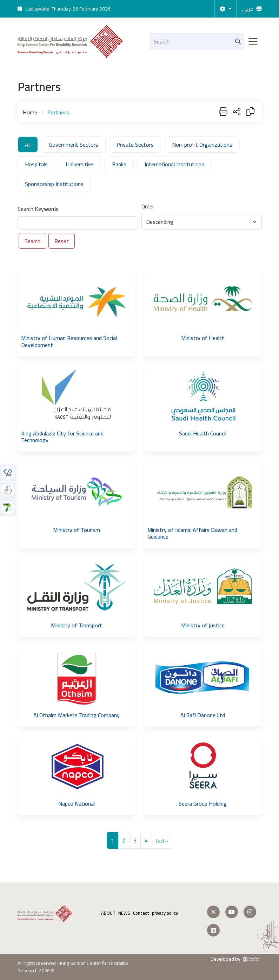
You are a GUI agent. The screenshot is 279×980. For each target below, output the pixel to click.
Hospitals (36, 164)
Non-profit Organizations (202, 145)
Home (30, 112)
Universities (80, 164)
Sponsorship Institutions (54, 184)
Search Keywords (38, 209)
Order (148, 206)
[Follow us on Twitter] (213, 912)
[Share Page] (237, 112)
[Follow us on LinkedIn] (213, 930)
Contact (141, 913)
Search (32, 241)
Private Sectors (135, 145)
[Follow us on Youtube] (232, 912)
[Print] (223, 112)
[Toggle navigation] (253, 42)
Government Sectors (74, 145)
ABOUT (108, 913)
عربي (248, 9)
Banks (119, 164)
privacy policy (165, 913)
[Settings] (225, 9)
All (28, 145)
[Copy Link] (250, 112)
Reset (62, 241)
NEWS (124, 913)
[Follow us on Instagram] (250, 912)
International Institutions (174, 164)
